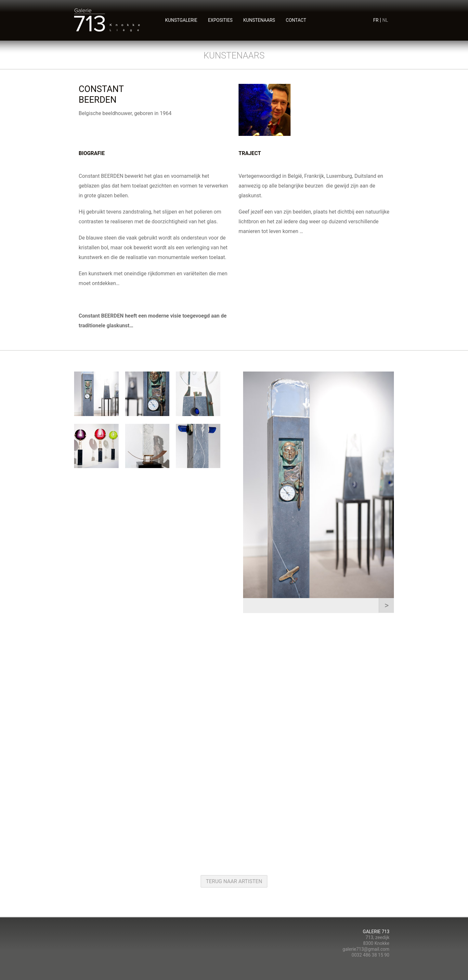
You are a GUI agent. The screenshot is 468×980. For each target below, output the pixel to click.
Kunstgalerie (181, 20)
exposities (220, 20)
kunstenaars (259, 20)
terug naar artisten (234, 881)
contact (296, 20)
